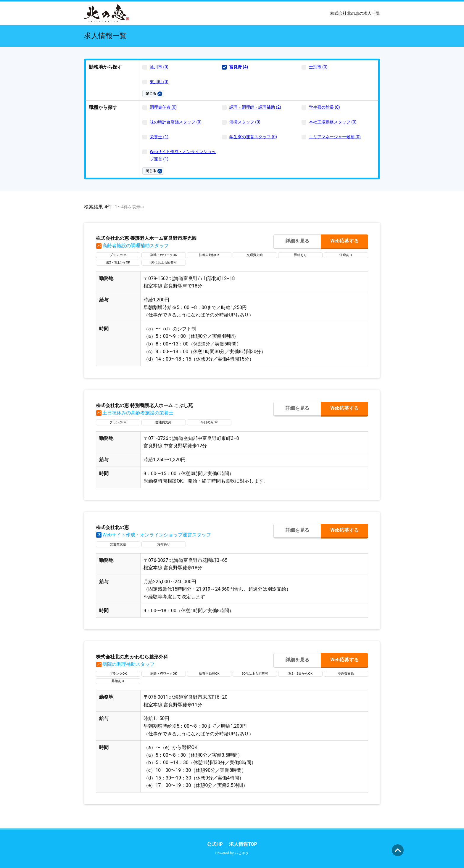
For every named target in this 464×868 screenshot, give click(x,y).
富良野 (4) (239, 67)
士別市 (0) (318, 67)
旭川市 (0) (159, 67)
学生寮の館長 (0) (324, 107)
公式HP (215, 844)
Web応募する (344, 241)
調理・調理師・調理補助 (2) (255, 107)
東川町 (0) (159, 82)
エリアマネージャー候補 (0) (335, 137)
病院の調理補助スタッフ (125, 664)
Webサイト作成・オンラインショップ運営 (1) (183, 155)
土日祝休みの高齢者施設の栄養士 (135, 413)
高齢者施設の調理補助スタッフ (132, 246)
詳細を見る (297, 241)
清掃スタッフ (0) (245, 122)
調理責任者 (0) (163, 107)
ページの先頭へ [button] (398, 850)
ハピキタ (242, 853)
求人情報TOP (243, 844)
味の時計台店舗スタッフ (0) (176, 122)
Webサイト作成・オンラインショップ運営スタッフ (153, 535)
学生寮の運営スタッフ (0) (253, 137)
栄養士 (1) (159, 137)
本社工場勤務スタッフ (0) (333, 122)
